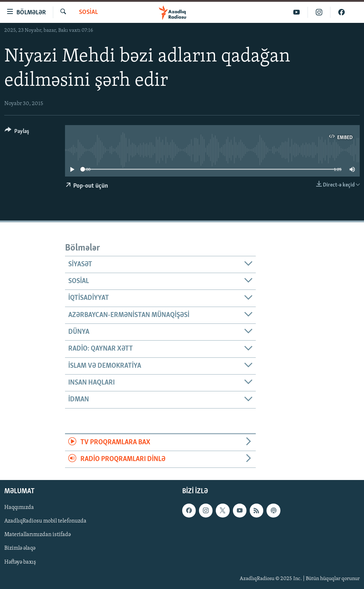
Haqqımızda (19, 508)
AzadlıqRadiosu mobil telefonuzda (45, 521)
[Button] (17, 132)
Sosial (88, 12)
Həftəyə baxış (20, 562)
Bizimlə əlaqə (20, 549)
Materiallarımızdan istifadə (38, 535)
